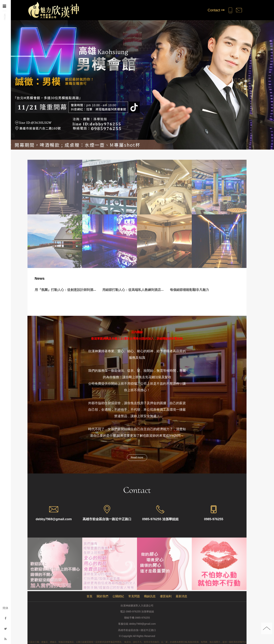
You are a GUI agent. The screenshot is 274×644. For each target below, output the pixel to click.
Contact (216, 10)
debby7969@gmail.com (142, 624)
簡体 (5, 608)
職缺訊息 (150, 596)
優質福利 (166, 596)
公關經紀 (118, 596)
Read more (137, 457)
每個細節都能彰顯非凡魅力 (189, 290)
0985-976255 (143, 618)
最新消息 (181, 596)
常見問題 (134, 596)
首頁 (89, 596)
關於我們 (102, 596)
